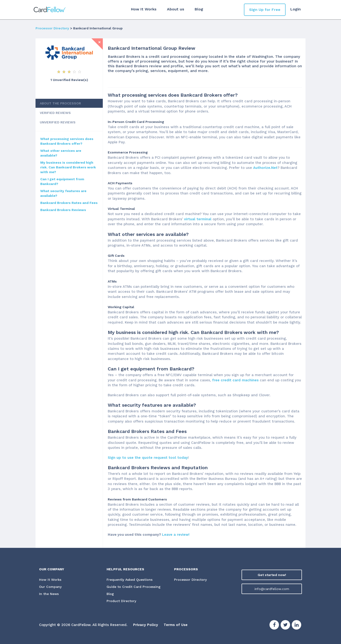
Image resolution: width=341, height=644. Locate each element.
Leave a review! (176, 535)
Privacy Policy (146, 625)
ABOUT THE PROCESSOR (60, 103)
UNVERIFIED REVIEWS (58, 122)
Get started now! (272, 575)
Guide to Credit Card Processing (134, 587)
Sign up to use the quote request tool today (148, 458)
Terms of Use (176, 625)
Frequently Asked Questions (130, 580)
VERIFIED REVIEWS (55, 113)
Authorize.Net (265, 168)
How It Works (144, 9)
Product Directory (121, 601)
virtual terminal (198, 219)
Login (296, 9)
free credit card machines (235, 380)
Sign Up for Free (265, 10)
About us (176, 9)
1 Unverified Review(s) (69, 80)
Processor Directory (52, 28)
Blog (199, 9)
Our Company (50, 587)
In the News (49, 594)
